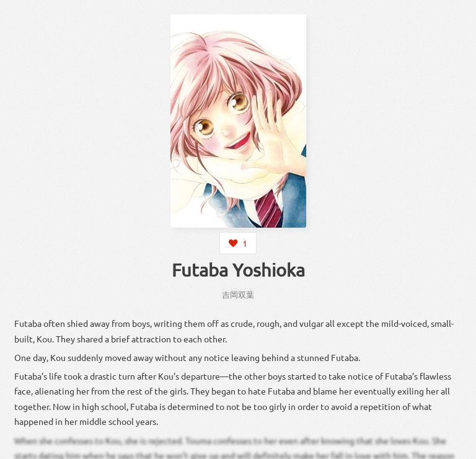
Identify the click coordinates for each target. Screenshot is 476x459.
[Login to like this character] (238, 243)
